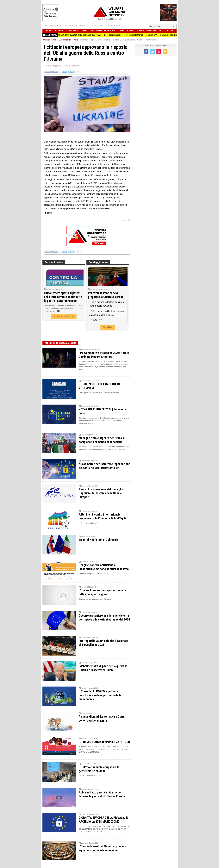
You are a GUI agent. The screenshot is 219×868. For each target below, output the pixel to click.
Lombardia (110, 31)
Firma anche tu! (64, 317)
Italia (121, 31)
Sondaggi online (98, 262)
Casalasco (72, 31)
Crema (84, 31)
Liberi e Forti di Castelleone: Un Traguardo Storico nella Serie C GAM (135, 35)
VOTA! (108, 327)
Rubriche (151, 31)
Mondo (140, 31)
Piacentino (96, 31)
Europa (130, 31)
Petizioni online (54, 262)
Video (161, 31)
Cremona (59, 31)
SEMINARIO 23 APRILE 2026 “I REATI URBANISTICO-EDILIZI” (82, 35)
